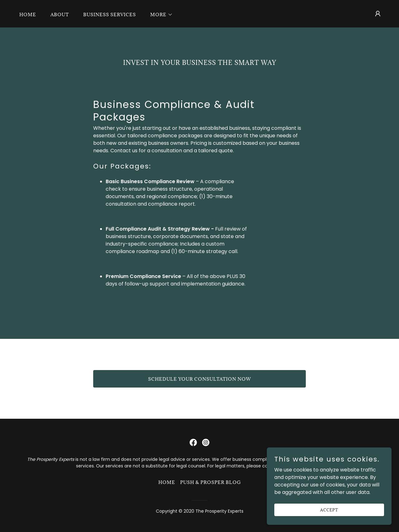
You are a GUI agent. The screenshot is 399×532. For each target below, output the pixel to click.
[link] (193, 442)
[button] (159, 15)
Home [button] (167, 482)
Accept (329, 510)
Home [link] (28, 15)
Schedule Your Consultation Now (199, 379)
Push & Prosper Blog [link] (211, 482)
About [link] (60, 15)
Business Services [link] (110, 15)
